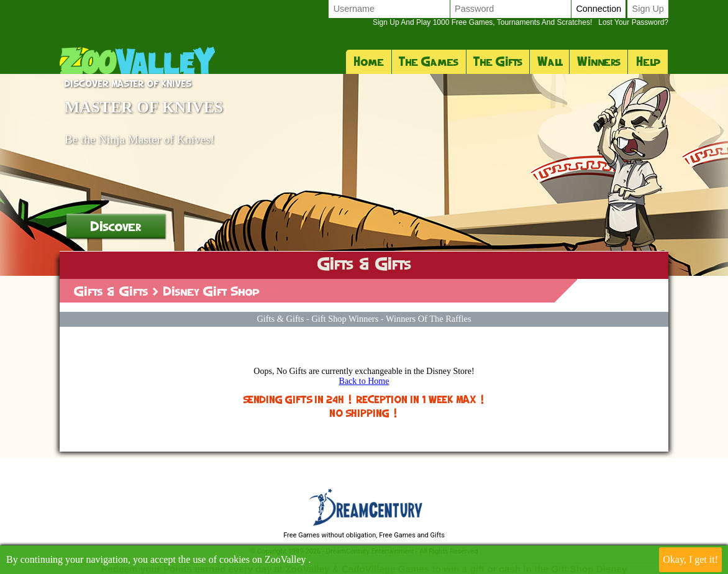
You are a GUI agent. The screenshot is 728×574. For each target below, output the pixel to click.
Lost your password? (521, 22)
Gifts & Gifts (111, 291)
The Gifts (498, 61)
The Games (429, 61)
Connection (598, 9)
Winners (599, 61)
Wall (550, 61)
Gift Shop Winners (345, 319)
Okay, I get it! (690, 559)
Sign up (648, 9)
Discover (116, 226)
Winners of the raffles (429, 319)
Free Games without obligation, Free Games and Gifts (364, 535)
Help (648, 61)
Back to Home (364, 381)
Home (368, 61)
